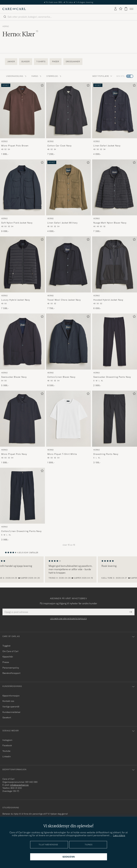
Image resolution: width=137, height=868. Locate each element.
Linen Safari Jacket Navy (107, 146)
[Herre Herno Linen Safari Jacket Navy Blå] (115, 110)
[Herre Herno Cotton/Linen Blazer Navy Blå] (69, 341)
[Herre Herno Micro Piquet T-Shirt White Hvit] (69, 419)
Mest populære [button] (102, 76)
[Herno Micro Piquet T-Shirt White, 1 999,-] (69, 427)
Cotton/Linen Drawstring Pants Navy (21, 531)
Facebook (7, 745)
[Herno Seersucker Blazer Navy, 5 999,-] (22, 350)
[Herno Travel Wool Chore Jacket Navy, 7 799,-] (69, 273)
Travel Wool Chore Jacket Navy (64, 300)
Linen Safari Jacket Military (63, 223)
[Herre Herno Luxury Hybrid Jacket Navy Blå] (22, 264)
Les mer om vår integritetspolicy (68, 619)
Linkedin (7, 756)
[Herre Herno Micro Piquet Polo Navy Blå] (22, 419)
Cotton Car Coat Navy (59, 146)
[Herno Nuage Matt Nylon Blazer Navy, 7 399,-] (115, 196)
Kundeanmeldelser (11, 712)
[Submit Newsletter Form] (131, 612)
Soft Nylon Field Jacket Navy (17, 223)
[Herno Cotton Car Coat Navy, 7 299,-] (69, 119)
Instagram (7, 740)
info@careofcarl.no (19, 785)
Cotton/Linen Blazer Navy (61, 377)
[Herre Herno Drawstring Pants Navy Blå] (115, 419)
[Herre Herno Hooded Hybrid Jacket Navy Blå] (115, 264)
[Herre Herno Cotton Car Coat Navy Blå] (69, 110)
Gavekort (7, 717)
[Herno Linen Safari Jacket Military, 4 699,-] (69, 196)
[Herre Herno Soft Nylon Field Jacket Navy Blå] (22, 187)
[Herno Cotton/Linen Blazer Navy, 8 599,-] (69, 350)
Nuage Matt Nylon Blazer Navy (110, 223)
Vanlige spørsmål (11, 707)
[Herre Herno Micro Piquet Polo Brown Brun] (22, 110)
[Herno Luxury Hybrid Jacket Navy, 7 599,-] (22, 273)
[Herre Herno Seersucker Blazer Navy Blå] (22, 341)
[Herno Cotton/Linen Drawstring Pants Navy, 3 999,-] (22, 504)
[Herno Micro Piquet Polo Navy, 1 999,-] (22, 427)
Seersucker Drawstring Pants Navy (112, 377)
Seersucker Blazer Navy (14, 377)
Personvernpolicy (11, 668)
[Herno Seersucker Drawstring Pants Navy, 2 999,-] (115, 350)
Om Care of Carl (10, 651)
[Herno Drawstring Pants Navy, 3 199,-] (115, 427)
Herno (6, 26)
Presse (6, 662)
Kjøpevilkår (8, 657)
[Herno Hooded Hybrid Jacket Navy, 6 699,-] (115, 273)
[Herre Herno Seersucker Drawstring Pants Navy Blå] (115, 341)
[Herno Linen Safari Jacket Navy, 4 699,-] (115, 119)
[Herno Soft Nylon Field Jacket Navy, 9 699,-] (22, 196)
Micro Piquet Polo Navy (14, 454)
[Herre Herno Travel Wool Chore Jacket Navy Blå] (69, 264)
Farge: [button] (37, 76)
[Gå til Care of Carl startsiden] (14, 9)
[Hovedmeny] (131, 9)
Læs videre (119, 835)
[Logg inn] (115, 9)
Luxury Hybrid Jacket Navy (16, 300)
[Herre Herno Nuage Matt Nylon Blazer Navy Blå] (115, 187)
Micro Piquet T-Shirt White (62, 454)
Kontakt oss (8, 701)
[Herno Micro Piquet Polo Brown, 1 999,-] (22, 119)
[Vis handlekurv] (126, 9)
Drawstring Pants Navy (106, 454)
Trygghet (6, 646)
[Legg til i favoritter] (42, 86)
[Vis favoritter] (121, 9)
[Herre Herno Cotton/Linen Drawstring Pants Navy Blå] (22, 496)
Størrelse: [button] (54, 76)
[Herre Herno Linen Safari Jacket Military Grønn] (69, 187)
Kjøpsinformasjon (11, 696)
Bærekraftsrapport (11, 673)
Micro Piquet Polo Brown (15, 146)
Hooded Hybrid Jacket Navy (108, 300)
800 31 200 (16, 788)
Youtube (6, 751)
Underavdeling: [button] (16, 76)
